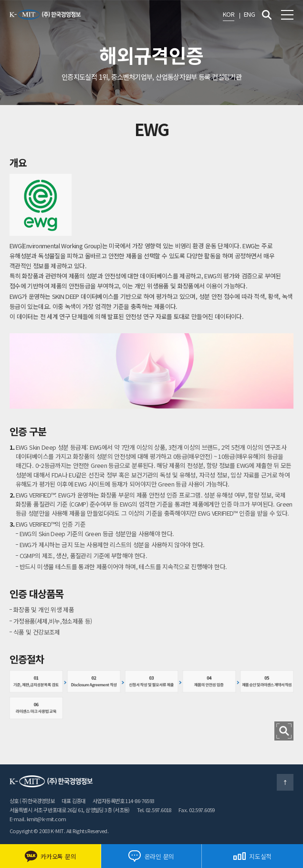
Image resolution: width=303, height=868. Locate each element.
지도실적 (252, 856)
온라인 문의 (151, 856)
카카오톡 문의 (50, 856)
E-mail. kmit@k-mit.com (38, 819)
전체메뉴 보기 (287, 15)
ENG (249, 14)
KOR (229, 14)
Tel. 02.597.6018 (154, 810)
